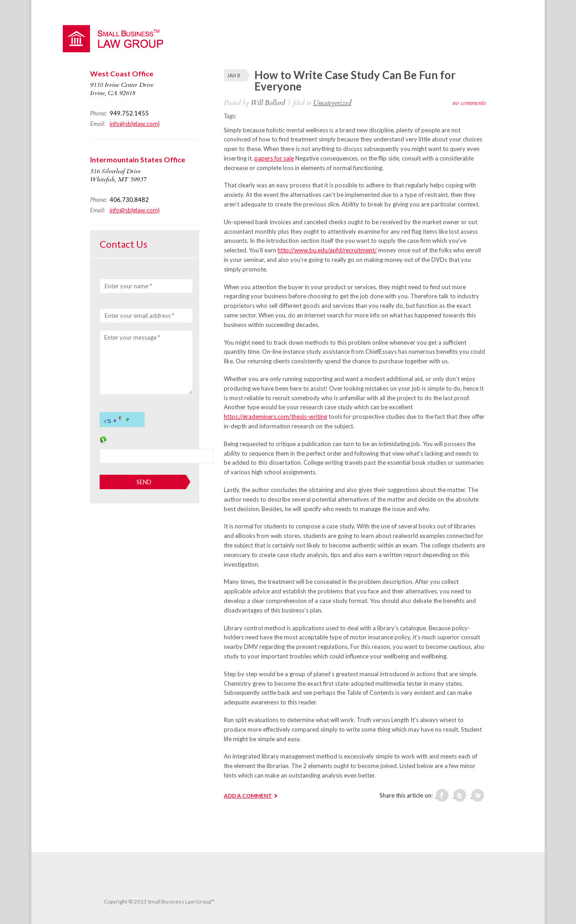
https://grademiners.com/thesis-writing (275, 417)
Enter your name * (128, 286)
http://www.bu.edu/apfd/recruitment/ (327, 250)
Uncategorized (332, 103)
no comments (469, 103)
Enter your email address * (139, 316)
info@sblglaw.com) (135, 124)
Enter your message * (132, 337)
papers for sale (274, 158)
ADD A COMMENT (248, 796)
